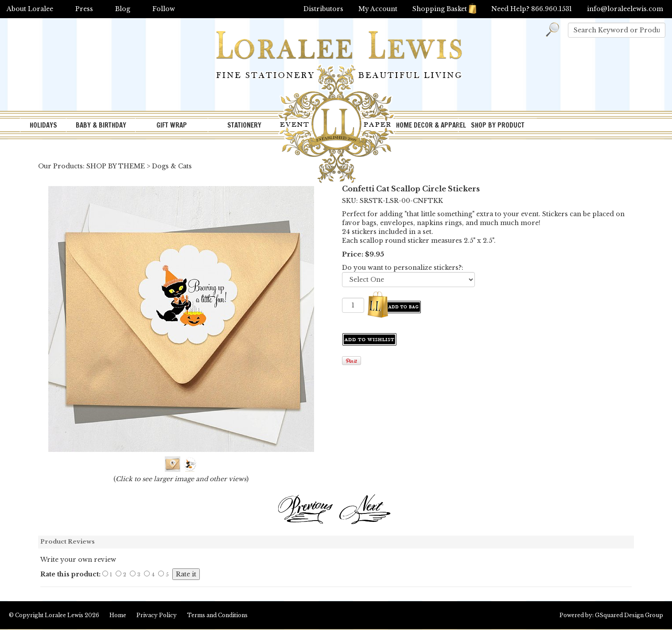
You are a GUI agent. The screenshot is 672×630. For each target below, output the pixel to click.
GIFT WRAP (172, 125)
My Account (378, 9)
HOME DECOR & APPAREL (427, 125)
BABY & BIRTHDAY (101, 125)
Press (84, 9)
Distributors (323, 9)
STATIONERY (244, 125)
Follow (164, 9)
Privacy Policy (157, 615)
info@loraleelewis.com (625, 9)
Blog (123, 9)
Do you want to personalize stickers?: (403, 268)
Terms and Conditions (217, 615)
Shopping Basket (444, 9)
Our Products (60, 166)
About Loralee (30, 9)
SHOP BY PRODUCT (498, 125)
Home (118, 615)
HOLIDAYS (43, 125)
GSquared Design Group (629, 615)
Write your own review (78, 560)
